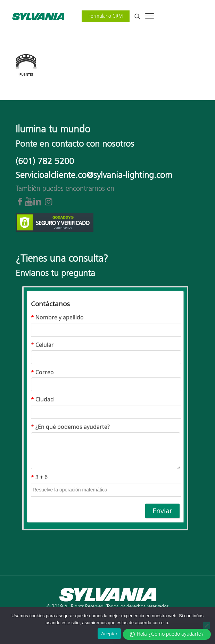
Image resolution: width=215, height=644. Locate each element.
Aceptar (109, 634)
